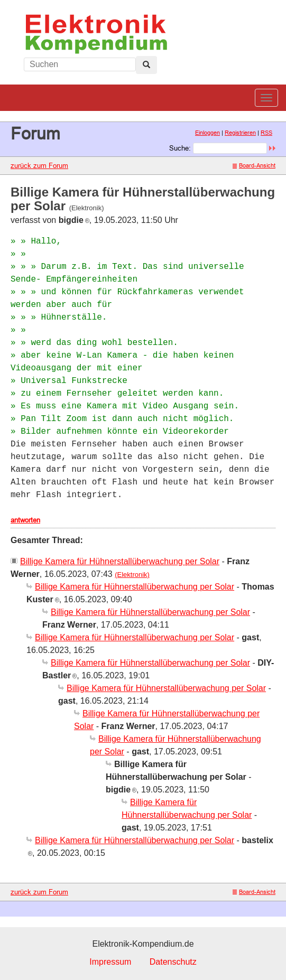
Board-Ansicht (254, 165)
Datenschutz (173, 962)
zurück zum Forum (39, 165)
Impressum (110, 962)
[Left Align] (146, 65)
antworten (25, 520)
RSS (266, 133)
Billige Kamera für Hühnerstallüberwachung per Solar (120, 561)
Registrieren (240, 133)
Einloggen (207, 133)
